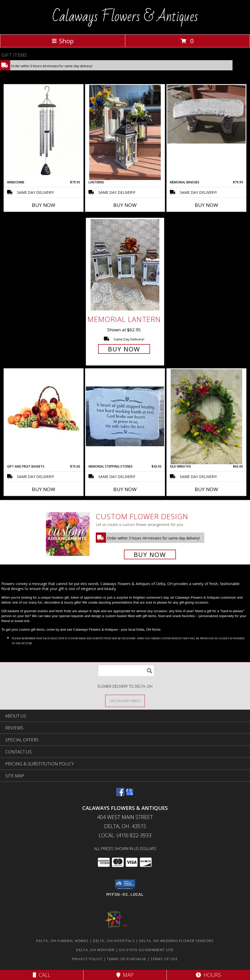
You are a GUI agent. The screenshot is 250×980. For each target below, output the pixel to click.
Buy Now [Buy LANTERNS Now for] (125, 205)
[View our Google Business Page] (130, 794)
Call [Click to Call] (42, 975)
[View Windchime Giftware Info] (44, 130)
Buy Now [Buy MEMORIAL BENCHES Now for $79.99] (206, 205)
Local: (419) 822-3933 (125, 835)
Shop (63, 41)
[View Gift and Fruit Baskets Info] (44, 401)
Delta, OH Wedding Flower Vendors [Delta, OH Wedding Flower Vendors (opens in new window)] (177, 941)
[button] (125, 885)
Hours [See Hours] (208, 975)
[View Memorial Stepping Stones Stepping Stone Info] (125, 416)
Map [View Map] (125, 975)
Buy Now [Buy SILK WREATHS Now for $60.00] (206, 489)
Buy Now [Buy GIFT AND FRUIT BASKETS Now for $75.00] (44, 489)
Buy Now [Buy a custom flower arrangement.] (150, 554)
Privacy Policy (87, 959)
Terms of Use (164, 959)
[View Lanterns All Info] (125, 132)
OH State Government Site (146, 950)
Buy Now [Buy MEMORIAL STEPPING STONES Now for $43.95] (125, 489)
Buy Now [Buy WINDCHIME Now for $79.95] (44, 205)
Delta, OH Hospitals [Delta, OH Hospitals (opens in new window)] (114, 941)
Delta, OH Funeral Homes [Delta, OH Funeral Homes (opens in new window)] (62, 941)
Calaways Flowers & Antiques (125, 17)
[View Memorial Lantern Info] (125, 265)
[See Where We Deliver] (125, 701)
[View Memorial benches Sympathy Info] (206, 114)
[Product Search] (126, 671)
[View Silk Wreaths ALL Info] (206, 417)
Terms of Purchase (126, 959)
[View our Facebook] (120, 794)
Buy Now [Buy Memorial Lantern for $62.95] (124, 349)
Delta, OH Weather (95, 950)
